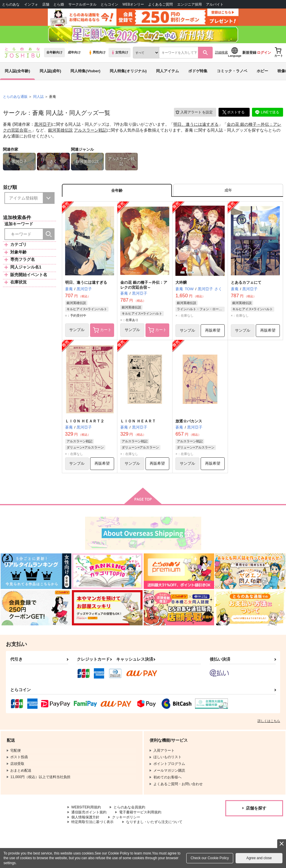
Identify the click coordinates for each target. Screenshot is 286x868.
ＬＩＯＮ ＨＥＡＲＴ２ (85, 422)
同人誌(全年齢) (17, 72)
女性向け (120, 53)
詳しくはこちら (269, 722)
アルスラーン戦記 (90, 131)
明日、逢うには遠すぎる (196, 125)
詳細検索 (221, 53)
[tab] (228, 191)
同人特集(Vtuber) (85, 72)
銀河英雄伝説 (60, 131)
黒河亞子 (43, 125)
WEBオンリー (133, 4)
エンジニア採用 (189, 4)
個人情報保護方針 (85, 818)
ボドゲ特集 (198, 72)
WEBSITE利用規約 (86, 808)
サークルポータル (82, 4)
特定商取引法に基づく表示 (92, 823)
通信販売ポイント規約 (89, 813)
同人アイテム (167, 72)
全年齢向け (54, 53)
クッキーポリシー (126, 818)
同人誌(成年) (50, 72)
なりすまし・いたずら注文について (154, 823)
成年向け (74, 53)
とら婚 (59, 4)
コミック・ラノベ (232, 72)
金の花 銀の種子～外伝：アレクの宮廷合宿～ (144, 286)
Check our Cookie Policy (210, 858)
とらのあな (11, 4)
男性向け (97, 53)
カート (102, 331)
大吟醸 (181, 283)
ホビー (262, 72)
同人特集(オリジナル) (128, 72)
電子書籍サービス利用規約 (140, 813)
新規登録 (249, 53)
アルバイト (215, 4)
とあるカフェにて (246, 283)
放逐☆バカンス (189, 422)
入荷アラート (194, 113)
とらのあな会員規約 (130, 808)
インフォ (31, 4)
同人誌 (38, 97)
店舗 (46, 4)
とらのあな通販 (15, 97)
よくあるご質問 (160, 4)
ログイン (264, 53)
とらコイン (109, 4)
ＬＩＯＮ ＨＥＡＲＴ (138, 422)
